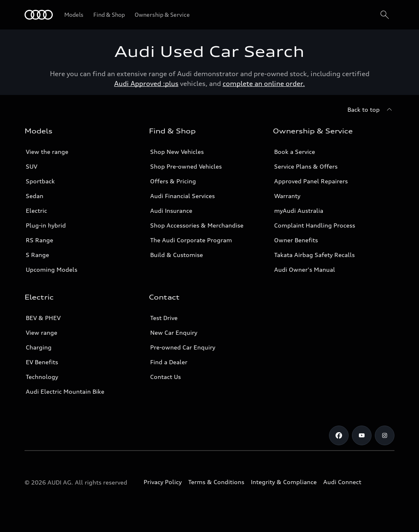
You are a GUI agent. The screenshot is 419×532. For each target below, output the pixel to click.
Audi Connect (342, 482)
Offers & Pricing (173, 181)
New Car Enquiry (174, 332)
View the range (47, 152)
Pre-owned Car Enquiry (183, 347)
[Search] (385, 15)
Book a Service (295, 152)
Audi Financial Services (182, 196)
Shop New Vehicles (177, 152)
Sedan (35, 196)
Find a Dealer (169, 362)
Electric (36, 211)
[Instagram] (385, 435)
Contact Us (166, 377)
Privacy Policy (163, 482)
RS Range (39, 240)
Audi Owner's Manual (305, 269)
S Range (37, 255)
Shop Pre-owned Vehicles (186, 166)
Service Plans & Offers (306, 166)
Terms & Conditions (216, 482)
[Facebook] (339, 435)
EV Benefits (42, 362)
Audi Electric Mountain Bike (65, 391)
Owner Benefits (296, 240)
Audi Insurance (171, 211)
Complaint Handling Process (315, 225)
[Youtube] (362, 435)
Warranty (287, 196)
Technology (42, 377)
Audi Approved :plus (146, 83)
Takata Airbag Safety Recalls (314, 255)
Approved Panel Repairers (311, 181)
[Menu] (39, 15)
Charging (39, 347)
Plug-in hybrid (46, 225)
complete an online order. (264, 83)
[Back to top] (371, 110)
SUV (32, 166)
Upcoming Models (52, 269)
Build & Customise (177, 255)
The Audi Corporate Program (191, 240)
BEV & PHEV (43, 318)
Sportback (40, 181)
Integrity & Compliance (284, 482)
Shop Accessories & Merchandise (197, 225)
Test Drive (164, 318)
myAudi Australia (299, 211)
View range (42, 332)
